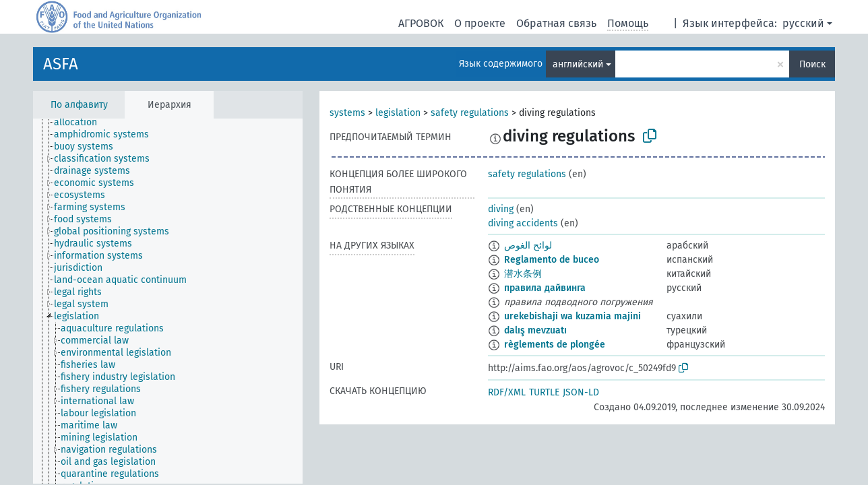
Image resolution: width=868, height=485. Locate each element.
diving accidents (523, 223)
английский (578, 64)
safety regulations (470, 113)
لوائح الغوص (528, 246)
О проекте (480, 23)
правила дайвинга (545, 288)
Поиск (812, 64)
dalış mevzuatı (535, 330)
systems (347, 113)
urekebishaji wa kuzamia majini (572, 316)
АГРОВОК (421, 23)
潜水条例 (523, 274)
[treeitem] (81, 123)
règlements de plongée (555, 345)
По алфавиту (79, 105)
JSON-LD (581, 392)
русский (803, 23)
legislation (398, 113)
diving (501, 209)
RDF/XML (507, 392)
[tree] (168, 301)
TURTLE (544, 392)
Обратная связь (556, 23)
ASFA (61, 64)
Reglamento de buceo (552, 260)
